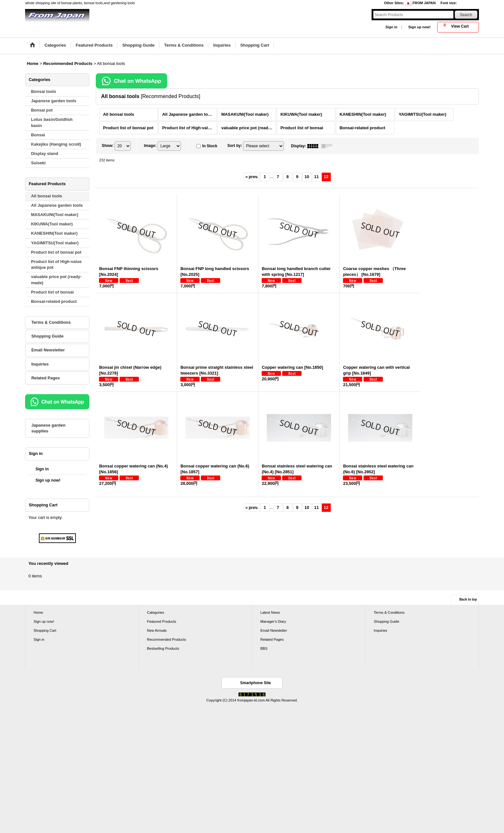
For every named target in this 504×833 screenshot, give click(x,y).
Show (108, 146)
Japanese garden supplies (48, 428)
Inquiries (40, 364)
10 (307, 177)
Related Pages (45, 378)
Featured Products (162, 621)
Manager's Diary (273, 621)
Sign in (391, 27)
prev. (252, 177)
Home (38, 612)
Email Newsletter (48, 350)
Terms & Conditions (51, 322)
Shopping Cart (45, 630)
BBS (264, 648)
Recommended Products (166, 639)
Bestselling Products (163, 648)
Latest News (270, 612)
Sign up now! (419, 27)
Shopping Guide (47, 336)
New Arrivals (157, 630)
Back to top (468, 599)
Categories (155, 612)
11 (316, 177)
